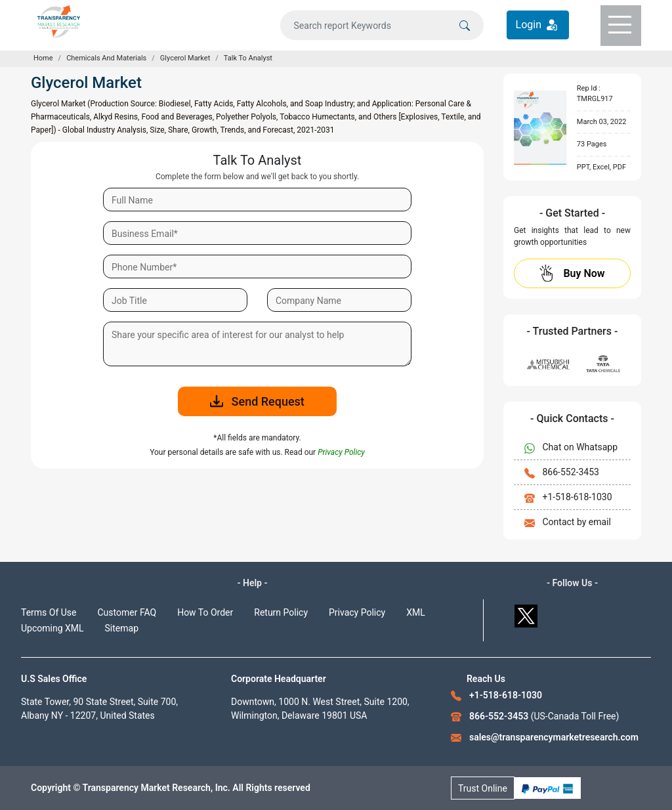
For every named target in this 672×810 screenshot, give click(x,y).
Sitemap (122, 628)
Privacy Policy (357, 612)
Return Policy (281, 612)
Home (43, 58)
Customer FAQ (127, 612)
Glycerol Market (185, 58)
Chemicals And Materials (106, 58)
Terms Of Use (49, 612)
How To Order (205, 612)
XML (416, 612)
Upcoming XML (52, 628)
